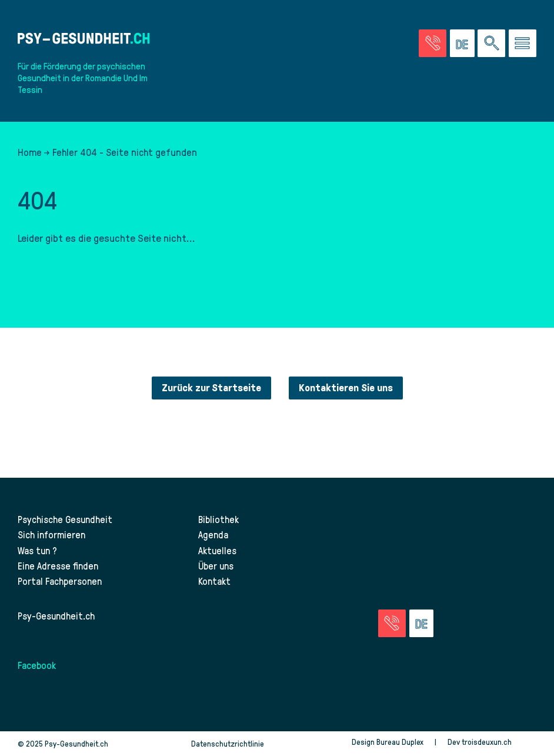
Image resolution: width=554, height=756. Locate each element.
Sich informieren (51, 534)
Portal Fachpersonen (60, 581)
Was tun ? (37, 550)
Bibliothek (218, 519)
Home (30, 152)
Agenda (213, 534)
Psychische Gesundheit (65, 519)
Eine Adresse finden (58, 565)
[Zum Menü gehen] (523, 43)
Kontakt (214, 581)
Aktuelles (217, 550)
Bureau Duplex (400, 742)
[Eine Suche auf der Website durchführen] (491, 43)
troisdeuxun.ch (499, 742)
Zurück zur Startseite (211, 388)
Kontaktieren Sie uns (346, 388)
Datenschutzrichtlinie (228, 743)
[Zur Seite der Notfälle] (433, 43)
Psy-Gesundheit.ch (56, 615)
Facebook (37, 665)
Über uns (216, 565)
